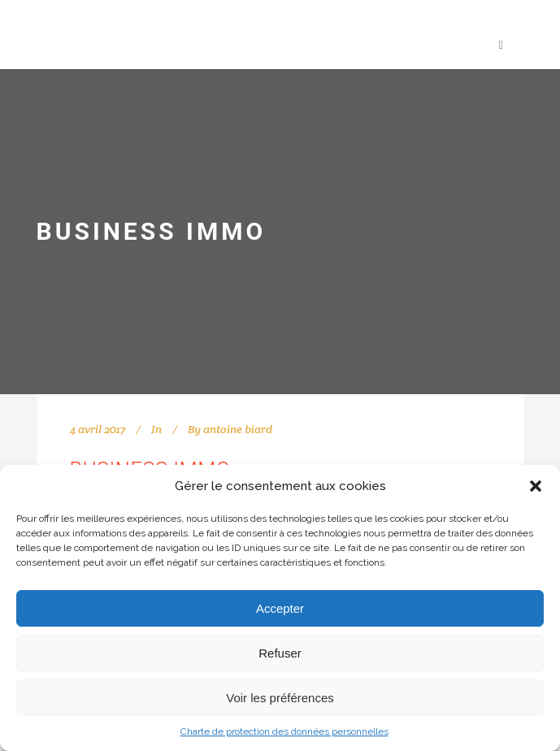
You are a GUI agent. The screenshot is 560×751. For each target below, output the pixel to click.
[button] (536, 486)
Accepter (280, 608)
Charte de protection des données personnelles (284, 731)
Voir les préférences (280, 698)
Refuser (280, 653)
